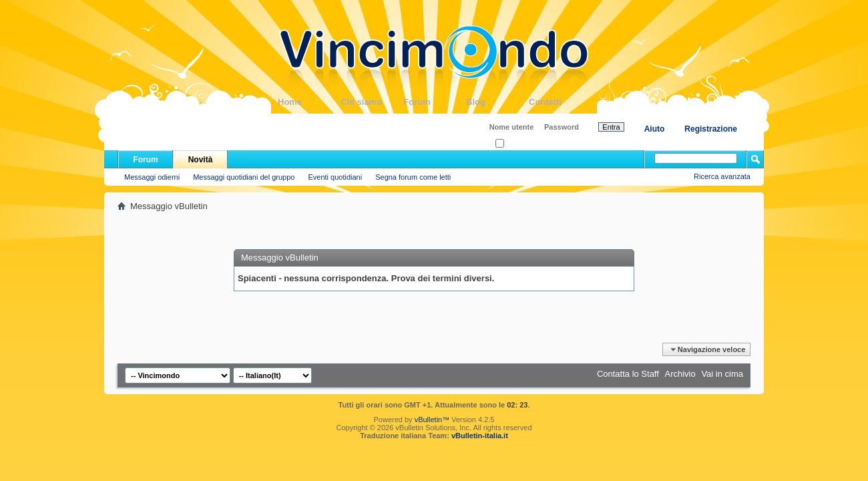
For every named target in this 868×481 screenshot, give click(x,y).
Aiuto (655, 129)
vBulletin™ (432, 420)
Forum (435, 102)
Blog (497, 102)
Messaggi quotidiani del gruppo (244, 177)
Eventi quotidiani (335, 177)
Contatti (560, 102)
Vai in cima (722, 374)
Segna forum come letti (413, 177)
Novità (201, 160)
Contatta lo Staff (628, 374)
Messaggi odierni (152, 177)
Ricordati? (516, 144)
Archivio (680, 374)
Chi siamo (372, 102)
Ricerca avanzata (722, 176)
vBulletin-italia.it (480, 436)
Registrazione (711, 129)
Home (309, 102)
